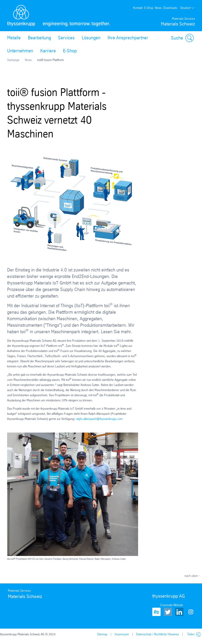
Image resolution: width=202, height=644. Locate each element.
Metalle (14, 38)
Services (66, 38)
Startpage (13, 60)
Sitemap (102, 634)
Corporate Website (172, 605)
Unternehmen (20, 51)
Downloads (170, 8)
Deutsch (188, 8)
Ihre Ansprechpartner (128, 38)
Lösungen (91, 38)
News (158, 8)
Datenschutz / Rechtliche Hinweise (158, 634)
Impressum (122, 634)
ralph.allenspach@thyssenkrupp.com (99, 419)
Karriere (48, 51)
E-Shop (149, 8)
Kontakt (138, 8)
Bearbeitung (39, 38)
